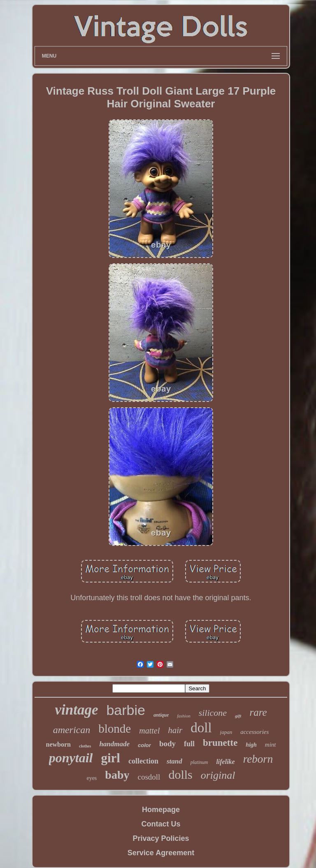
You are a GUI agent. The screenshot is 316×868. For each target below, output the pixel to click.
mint (271, 745)
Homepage (161, 810)
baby (117, 775)
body (167, 744)
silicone (213, 713)
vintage (76, 710)
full (189, 744)
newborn (58, 744)
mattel (149, 731)
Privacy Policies (161, 838)
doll (201, 728)
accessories (254, 732)
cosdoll (149, 777)
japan (226, 732)
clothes (85, 746)
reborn (258, 759)
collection (143, 761)
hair (175, 730)
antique (161, 715)
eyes (92, 778)
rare (258, 712)
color (144, 745)
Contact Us (161, 824)
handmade (114, 744)
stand (174, 761)
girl (110, 758)
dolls (180, 774)
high (251, 745)
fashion (184, 716)
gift (238, 716)
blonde (115, 729)
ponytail (71, 758)
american (72, 730)
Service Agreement (161, 853)
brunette (220, 743)
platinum (199, 762)
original (218, 775)
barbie (126, 710)
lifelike (225, 762)
